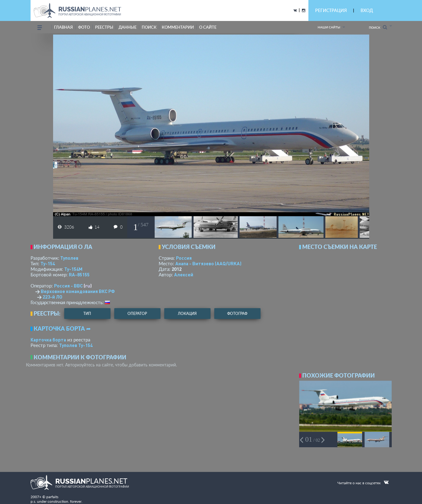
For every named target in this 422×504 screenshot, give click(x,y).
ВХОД (367, 10)
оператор (137, 314)
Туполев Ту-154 (76, 345)
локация (187, 314)
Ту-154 (48, 263)
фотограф (237, 314)
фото (84, 27)
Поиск (378, 27)
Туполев (69, 258)
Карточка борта (48, 340)
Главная (63, 27)
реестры (104, 27)
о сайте (208, 27)
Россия (184, 258)
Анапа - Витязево (208, 263)
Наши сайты (329, 27)
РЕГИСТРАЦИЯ (331, 10)
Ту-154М (73, 269)
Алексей (184, 275)
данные (127, 27)
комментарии (178, 27)
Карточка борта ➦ (62, 328)
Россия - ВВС (68, 286)
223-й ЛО (52, 297)
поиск (149, 27)
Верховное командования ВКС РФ (78, 291)
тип (87, 314)
